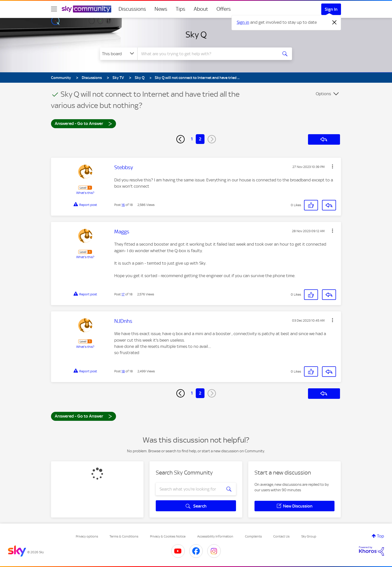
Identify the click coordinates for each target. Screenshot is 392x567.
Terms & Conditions (124, 536)
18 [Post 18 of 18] (123, 371)
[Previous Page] (180, 139)
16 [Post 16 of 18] (123, 205)
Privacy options (87, 536)
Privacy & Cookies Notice (168, 536)
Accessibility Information (215, 536)
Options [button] (323, 94)
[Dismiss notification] (334, 22)
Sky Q (196, 34)
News (161, 9)
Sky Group (309, 536)
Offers (224, 9)
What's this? (85, 193)
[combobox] (207, 54)
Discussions (132, 9)
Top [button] (380, 536)
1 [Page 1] (192, 139)
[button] (332, 166)
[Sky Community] (86, 9)
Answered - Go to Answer (83, 123)
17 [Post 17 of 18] (123, 294)
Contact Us (281, 536)
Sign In (331, 9)
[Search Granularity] (119, 54)
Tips (180, 9)
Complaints (253, 536)
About (201, 9)
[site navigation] (54, 9)
